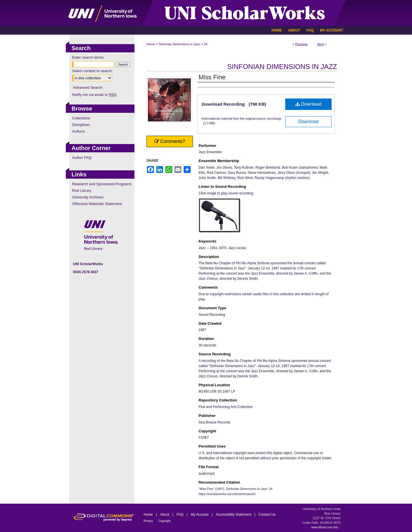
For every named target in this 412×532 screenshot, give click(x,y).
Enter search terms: (88, 57)
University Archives (88, 197)
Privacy (149, 521)
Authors (79, 131)
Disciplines (81, 125)
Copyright (165, 521)
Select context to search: (92, 71)
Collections (81, 118)
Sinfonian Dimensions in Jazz (179, 44)
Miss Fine (212, 77)
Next (321, 44)
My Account (200, 515)
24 (205, 44)
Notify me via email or (94, 95)
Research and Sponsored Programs (102, 184)
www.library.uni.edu (325, 527)
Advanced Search (88, 87)
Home (151, 44)
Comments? (170, 141)
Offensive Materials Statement (97, 204)
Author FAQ (82, 158)
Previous (301, 44)
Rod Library (82, 191)
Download (309, 104)
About (165, 515)
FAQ (180, 515)
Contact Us (267, 515)
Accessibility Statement (234, 515)
